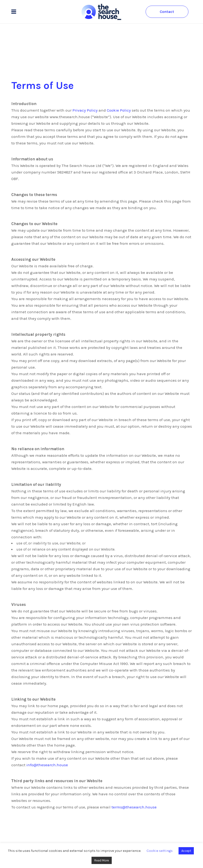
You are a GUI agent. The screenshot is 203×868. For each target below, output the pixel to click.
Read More (102, 860)
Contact (167, 12)
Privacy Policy (85, 110)
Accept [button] (186, 851)
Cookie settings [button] (160, 851)
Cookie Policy (119, 110)
